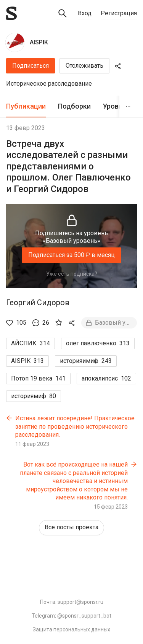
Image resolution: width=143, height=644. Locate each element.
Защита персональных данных (71, 629)
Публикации (26, 106)
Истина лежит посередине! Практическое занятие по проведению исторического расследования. (75, 426)
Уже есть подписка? (72, 274)
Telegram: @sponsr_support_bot (71, 616)
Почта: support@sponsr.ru (72, 602)
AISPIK (39, 42)
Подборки (74, 106)
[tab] (26, 107)
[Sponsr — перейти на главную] (11, 13)
